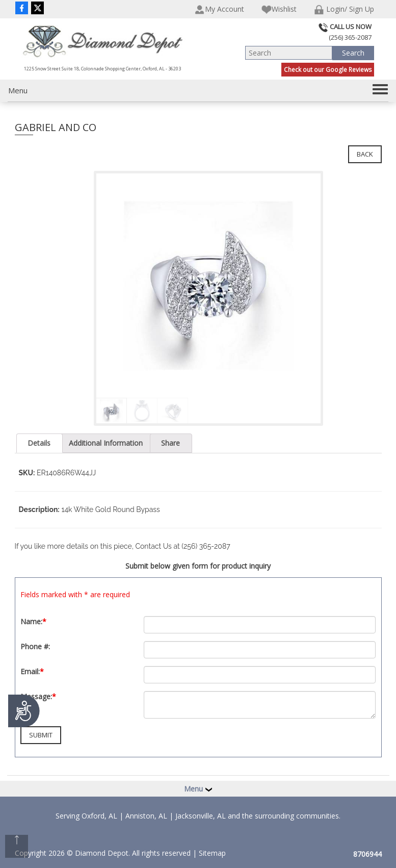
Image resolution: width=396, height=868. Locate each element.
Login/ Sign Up (344, 9)
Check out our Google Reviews (328, 70)
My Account (219, 9)
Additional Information (106, 443)
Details (39, 443)
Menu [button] (198, 789)
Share (170, 443)
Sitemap (212, 853)
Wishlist (279, 9)
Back (365, 154)
